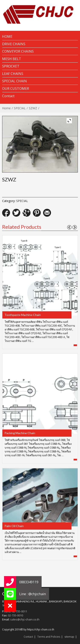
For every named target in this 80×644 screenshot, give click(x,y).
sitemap (69, 637)
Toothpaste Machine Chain (23, 315)
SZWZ (33, 108)
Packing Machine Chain (20, 433)
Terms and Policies (49, 637)
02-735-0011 (20, 611)
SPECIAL (20, 108)
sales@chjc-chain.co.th (25, 619)
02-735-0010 (15, 615)
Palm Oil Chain (14, 526)
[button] (10, 606)
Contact (28, 637)
